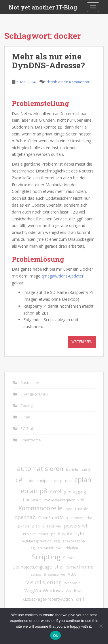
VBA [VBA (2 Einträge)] (72, 574)
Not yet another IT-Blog (43, 7)
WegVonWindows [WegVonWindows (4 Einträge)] (44, 590)
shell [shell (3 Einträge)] (59, 567)
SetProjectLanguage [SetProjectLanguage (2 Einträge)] (33, 567)
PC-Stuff (28, 428)
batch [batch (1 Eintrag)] (85, 470)
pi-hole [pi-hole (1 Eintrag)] (24, 526)
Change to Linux (34, 394)
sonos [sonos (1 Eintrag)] (36, 574)
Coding (26, 406)
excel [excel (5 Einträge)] (56, 491)
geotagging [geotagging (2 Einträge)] (75, 492)
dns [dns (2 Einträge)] (68, 481)
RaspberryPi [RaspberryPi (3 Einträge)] (71, 534)
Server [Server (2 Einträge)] (69, 558)
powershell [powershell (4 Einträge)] (76, 526)
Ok (55, 636)
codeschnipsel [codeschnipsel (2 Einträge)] (38, 481)
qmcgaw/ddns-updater (62, 276)
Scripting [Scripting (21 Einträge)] (46, 557)
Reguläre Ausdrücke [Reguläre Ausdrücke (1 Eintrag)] (45, 548)
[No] (101, 626)
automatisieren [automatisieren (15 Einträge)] (40, 469)
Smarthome (31, 440)
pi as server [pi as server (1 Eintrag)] (52, 526)
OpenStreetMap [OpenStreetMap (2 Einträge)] (53, 518)
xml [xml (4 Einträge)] (80, 599)
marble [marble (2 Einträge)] (82, 509)
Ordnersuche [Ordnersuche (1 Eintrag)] (81, 518)
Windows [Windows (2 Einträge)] (74, 591)
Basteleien (30, 383)
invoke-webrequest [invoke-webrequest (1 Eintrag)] (59, 500)
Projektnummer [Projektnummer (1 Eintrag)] (36, 534)
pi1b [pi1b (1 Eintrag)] (36, 526)
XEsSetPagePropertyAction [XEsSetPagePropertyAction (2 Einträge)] (48, 599)
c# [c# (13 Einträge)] (19, 480)
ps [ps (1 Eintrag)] (53, 534)
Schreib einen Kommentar (67, 82)
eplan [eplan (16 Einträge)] (83, 480)
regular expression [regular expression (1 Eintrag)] (70, 541)
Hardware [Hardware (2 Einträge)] (32, 500)
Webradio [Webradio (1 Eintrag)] (72, 583)
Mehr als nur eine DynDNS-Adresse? (48, 61)
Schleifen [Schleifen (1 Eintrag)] (71, 548)
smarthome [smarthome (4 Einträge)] (80, 567)
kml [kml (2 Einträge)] (81, 500)
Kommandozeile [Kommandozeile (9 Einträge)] (40, 508)
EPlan (25, 417)
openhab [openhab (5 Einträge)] (25, 517)
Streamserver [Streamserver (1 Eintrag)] (54, 574)
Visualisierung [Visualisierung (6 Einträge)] (44, 582)
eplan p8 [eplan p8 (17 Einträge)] (34, 491)
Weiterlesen (82, 342)
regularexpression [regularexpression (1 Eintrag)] (37, 541)
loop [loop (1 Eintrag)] (69, 509)
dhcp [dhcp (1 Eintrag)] (58, 481)
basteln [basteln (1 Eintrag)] (72, 470)
